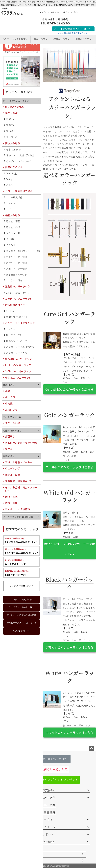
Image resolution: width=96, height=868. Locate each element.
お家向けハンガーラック (19, 299)
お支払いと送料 (71, 12)
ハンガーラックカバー (18, 353)
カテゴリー (48, 820)
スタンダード (13, 233)
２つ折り (11, 245)
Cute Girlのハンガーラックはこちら (70, 389)
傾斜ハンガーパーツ (17, 341)
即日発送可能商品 (14, 107)
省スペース (12, 137)
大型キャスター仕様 (17, 257)
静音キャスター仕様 (17, 263)
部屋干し (10, 436)
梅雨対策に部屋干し (22, 631)
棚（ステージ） (14, 335)
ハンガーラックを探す (14, 39)
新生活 (9, 449)
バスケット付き (14, 280)
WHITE (78, 284)
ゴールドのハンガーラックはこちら (70, 467)
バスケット (12, 329)
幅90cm (10, 125)
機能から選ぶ (13, 215)
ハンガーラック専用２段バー (21, 347)
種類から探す (60, 39)
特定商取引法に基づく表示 (24, 854)
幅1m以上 (11, 131)
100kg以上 (11, 173)
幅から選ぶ (11, 113)
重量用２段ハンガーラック (17, 573)
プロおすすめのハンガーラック (22, 623)
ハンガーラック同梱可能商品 (18, 517)
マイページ (48, 827)
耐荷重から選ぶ (14, 167)
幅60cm (10, 119)
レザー (10, 209)
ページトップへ (91, 748)
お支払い (48, 790)
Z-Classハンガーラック (18, 293)
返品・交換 (48, 805)
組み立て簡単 (13, 227)
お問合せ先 (48, 812)
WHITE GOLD (78, 257)
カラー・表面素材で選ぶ (19, 191)
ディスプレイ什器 (12, 417)
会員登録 (56, 12)
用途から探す (82, 39)
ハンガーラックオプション (20, 323)
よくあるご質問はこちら (22, 586)
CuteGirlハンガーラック (15, 562)
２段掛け (11, 239)
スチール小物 (13, 423)
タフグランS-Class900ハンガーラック (21, 540)
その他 (10, 185)
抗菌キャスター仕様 (17, 268)
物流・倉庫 (11, 503)
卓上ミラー (11, 397)
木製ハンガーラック (68, 229)
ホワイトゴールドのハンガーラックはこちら (70, 549)
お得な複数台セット (16, 305)
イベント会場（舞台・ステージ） (21, 489)
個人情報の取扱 (18, 860)
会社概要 (48, 842)
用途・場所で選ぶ (12, 430)
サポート (48, 834)
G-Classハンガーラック (18, 377)
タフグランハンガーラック (16, 101)
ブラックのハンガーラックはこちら (70, 647)
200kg (9, 179)
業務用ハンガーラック (18, 286)
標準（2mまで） (15, 149)
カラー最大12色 (14, 197)
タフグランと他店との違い (22, 607)
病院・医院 (11, 497)
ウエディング (12, 468)
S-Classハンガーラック (18, 371)
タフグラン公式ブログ (22, 599)
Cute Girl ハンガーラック (65, 204)
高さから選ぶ (13, 143)
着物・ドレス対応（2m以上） (22, 155)
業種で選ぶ (9, 456)
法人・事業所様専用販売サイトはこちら (73, 29)
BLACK (56, 284)
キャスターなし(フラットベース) (23, 251)
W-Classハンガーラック (18, 359)
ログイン (45, 12)
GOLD (56, 255)
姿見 (8, 391)
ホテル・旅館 (13, 475)
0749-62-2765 (58, 23)
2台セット (11, 311)
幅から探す (40, 39)
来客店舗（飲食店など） (19, 481)
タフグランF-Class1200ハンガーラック (21, 551)
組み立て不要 (13, 221)
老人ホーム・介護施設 (18, 509)
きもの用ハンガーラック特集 (21, 443)
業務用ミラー (10, 385)
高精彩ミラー (13, 410)
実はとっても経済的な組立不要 (22, 615)
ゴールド (11, 203)
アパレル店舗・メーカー (19, 462)
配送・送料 (48, 797)
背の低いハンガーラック (19, 161)
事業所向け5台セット (17, 317)
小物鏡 (9, 403)
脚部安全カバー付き (17, 274)
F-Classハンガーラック (18, 365)
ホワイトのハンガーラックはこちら (70, 733)
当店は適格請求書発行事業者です (73, 33)
